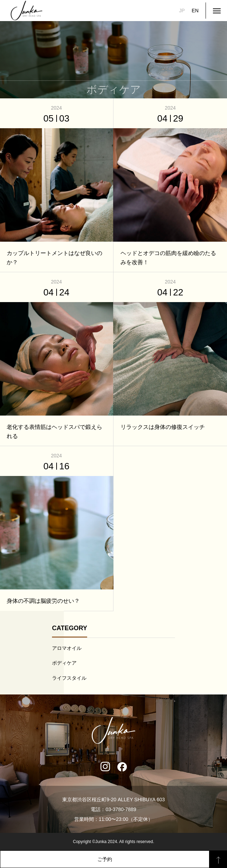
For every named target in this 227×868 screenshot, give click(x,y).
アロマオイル (67, 648)
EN (195, 11)
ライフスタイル (69, 678)
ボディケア (64, 663)
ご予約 (105, 859)
